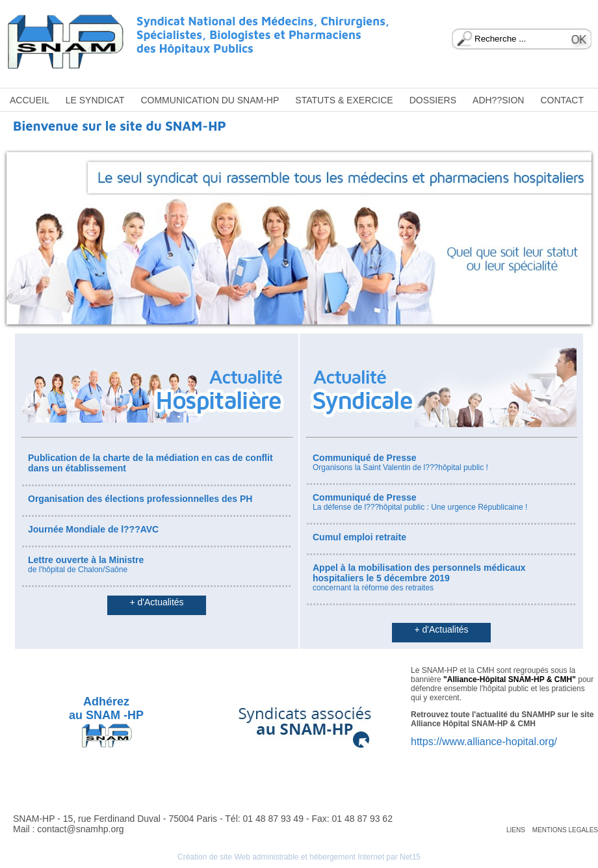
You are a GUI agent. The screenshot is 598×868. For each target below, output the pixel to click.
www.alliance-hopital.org (498, 742)
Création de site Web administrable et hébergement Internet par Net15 (299, 857)
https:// (426, 742)
